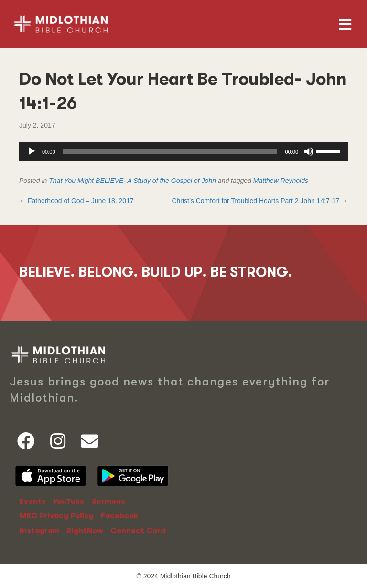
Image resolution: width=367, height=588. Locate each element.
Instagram (39, 531)
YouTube (69, 502)
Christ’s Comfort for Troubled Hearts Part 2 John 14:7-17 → (260, 201)
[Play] (32, 151)
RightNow (85, 531)
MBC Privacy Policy (57, 516)
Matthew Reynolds (281, 181)
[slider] (170, 151)
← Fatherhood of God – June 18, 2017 (76, 201)
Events (33, 502)
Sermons (108, 502)
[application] (183, 151)
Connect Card (138, 531)
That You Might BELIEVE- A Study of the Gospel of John (132, 181)
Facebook (119, 516)
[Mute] (309, 151)
